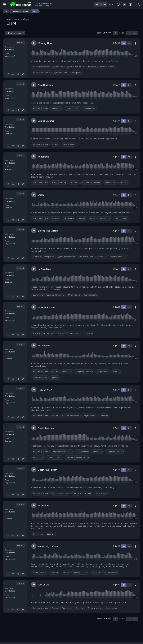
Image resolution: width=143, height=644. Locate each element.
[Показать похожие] (13, 74)
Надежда (89, 333)
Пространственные (42, 73)
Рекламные (69, 218)
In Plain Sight (45, 269)
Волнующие (38, 457)
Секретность (102, 372)
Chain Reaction (46, 428)
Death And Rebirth (48, 470)
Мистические (74, 295)
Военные (80, 608)
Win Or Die (44, 585)
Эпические (57, 108)
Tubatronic (44, 157)
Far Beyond (44, 346)
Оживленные (110, 182)
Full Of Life (44, 506)
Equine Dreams (46, 121)
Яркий (92, 218)
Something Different (49, 546)
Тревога (55, 377)
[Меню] (4, 4)
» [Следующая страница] (135, 33)
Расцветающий (111, 572)
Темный (116, 372)
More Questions (46, 307)
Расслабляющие (80, 572)
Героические (89, 108)
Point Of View (45, 390)
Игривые (124, 182)
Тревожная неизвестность (77, 457)
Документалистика (76, 67)
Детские (74, 182)
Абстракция (77, 73)
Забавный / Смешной (91, 182)
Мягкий (55, 144)
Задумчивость (91, 295)
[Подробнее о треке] (8, 74)
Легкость (96, 572)
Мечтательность (107, 67)
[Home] (6, 11)
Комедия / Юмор (59, 182)
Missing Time (45, 43)
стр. (110, 33)
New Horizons (45, 85)
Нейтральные (68, 144)
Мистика (92, 67)
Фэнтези (102, 257)
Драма (61, 333)
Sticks (41, 195)
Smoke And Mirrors (48, 231)
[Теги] (23, 74)
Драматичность (61, 73)
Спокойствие (105, 218)
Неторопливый (121, 218)
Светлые (82, 218)
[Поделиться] (18, 74)
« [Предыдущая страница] (129, 33)
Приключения (83, 451)
